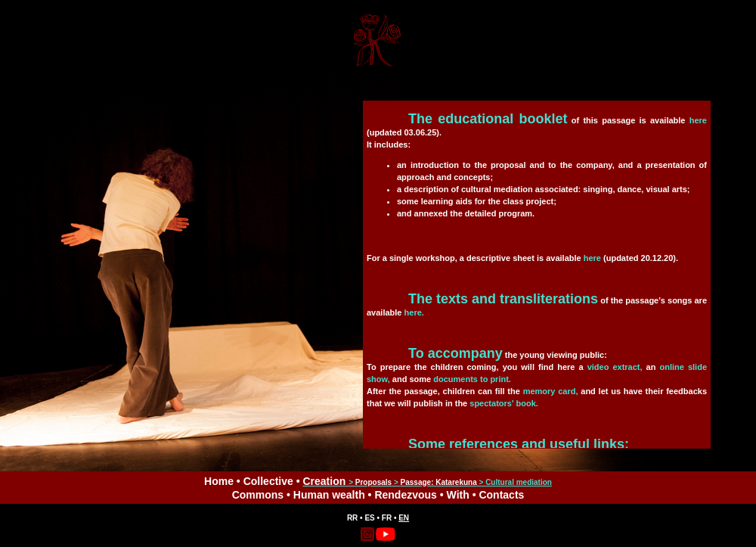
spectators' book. (504, 403)
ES (369, 518)
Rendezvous (405, 495)
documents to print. (472, 379)
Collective (268, 481)
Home (219, 481)
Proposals (373, 482)
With (458, 495)
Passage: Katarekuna (439, 482)
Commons (258, 495)
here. (414, 312)
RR (352, 518)
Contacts (501, 495)
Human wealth (329, 495)
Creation (324, 481)
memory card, (551, 391)
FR (387, 518)
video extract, (615, 367)
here (698, 120)
